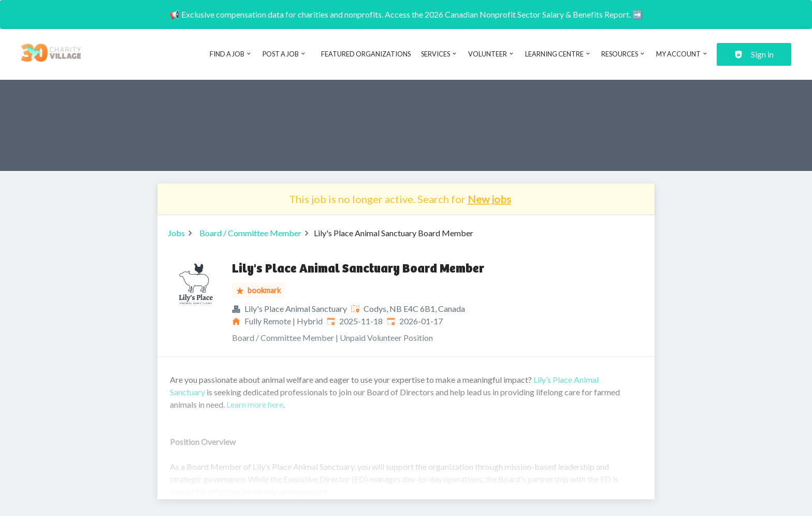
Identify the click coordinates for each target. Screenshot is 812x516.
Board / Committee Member (250, 233)
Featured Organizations (366, 54)
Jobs (176, 233)
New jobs (489, 199)
